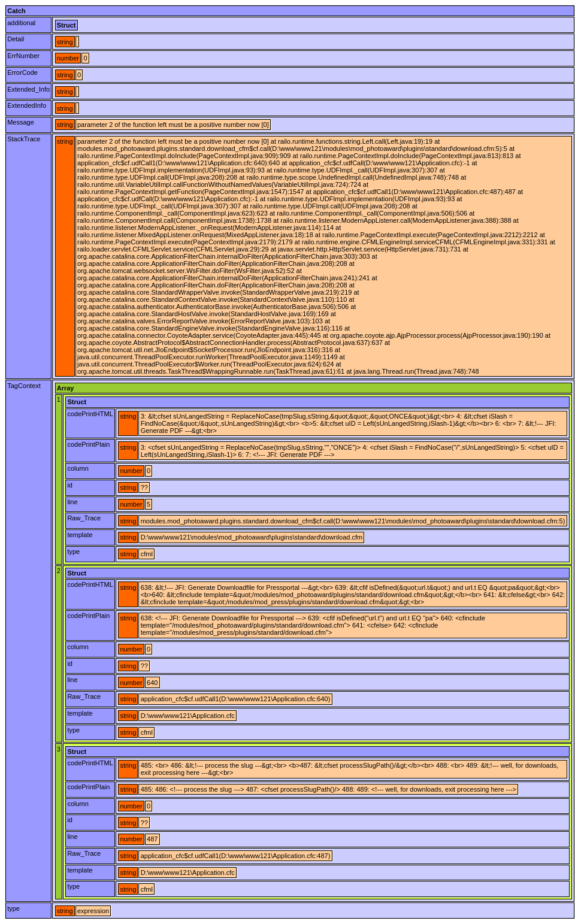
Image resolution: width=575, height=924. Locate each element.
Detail (16, 39)
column (78, 468)
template (80, 535)
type (73, 552)
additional (21, 23)
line (72, 502)
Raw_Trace (84, 518)
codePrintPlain (88, 444)
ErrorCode (22, 72)
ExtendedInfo (27, 105)
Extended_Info (28, 89)
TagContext (24, 386)
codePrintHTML (90, 414)
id (70, 485)
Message (21, 122)
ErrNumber (23, 56)
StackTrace (24, 139)
